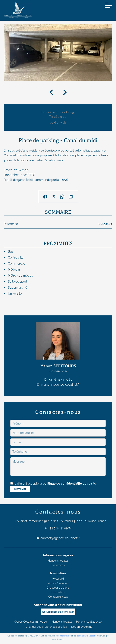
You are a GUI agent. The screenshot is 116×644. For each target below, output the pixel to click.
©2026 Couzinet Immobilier (31, 622)
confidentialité (64, 636)
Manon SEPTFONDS (58, 366)
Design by (82, 627)
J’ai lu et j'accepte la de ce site (55, 484)
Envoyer (20, 489)
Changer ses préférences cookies (46, 627)
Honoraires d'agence (89, 622)
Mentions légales (62, 622)
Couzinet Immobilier (29, 521)
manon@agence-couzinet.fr (61, 385)
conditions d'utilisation (87, 636)
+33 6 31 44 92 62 (61, 380)
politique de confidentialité (62, 484)
